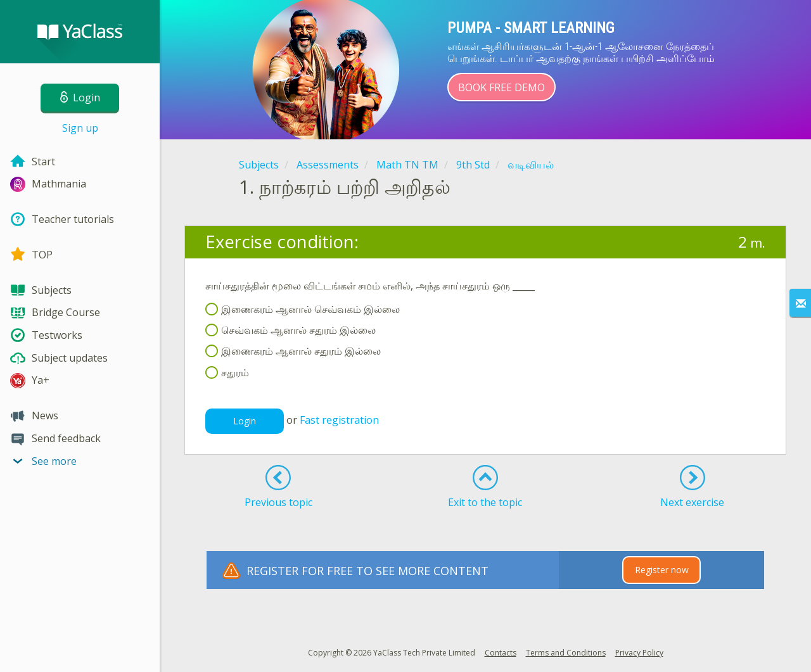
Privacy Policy (639, 653)
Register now (662, 570)
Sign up (80, 128)
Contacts (501, 653)
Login (245, 421)
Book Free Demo (501, 87)
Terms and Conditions (566, 653)
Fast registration (339, 420)
